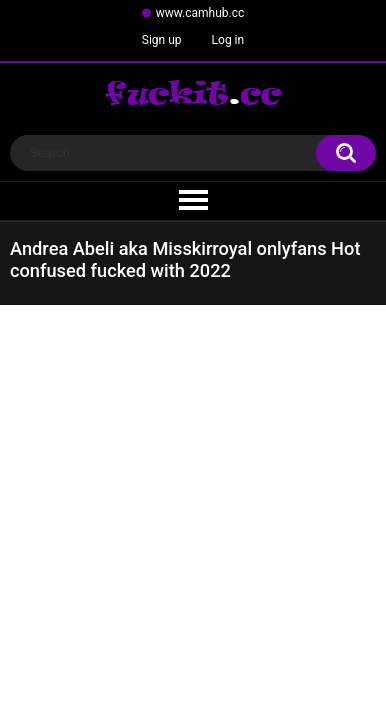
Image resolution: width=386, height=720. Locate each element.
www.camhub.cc (200, 13)
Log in (228, 40)
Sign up (162, 40)
